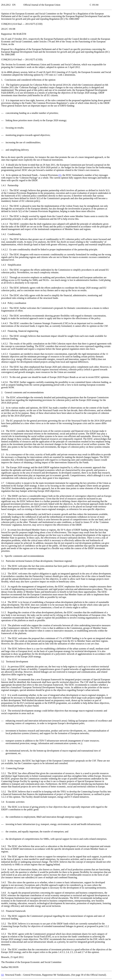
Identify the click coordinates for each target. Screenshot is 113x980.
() (60, 175)
